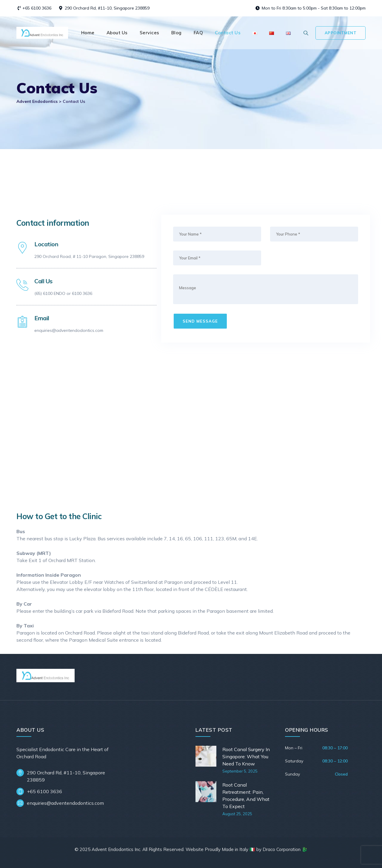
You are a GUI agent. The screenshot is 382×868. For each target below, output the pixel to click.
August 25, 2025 (237, 814)
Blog (177, 33)
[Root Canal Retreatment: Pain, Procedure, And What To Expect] (207, 799)
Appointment (341, 33)
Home (88, 33)
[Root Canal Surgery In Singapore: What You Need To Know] (207, 760)
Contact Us (228, 33)
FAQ (198, 33)
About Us (117, 33)
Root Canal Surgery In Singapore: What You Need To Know (246, 756)
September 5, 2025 (240, 771)
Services (150, 33)
